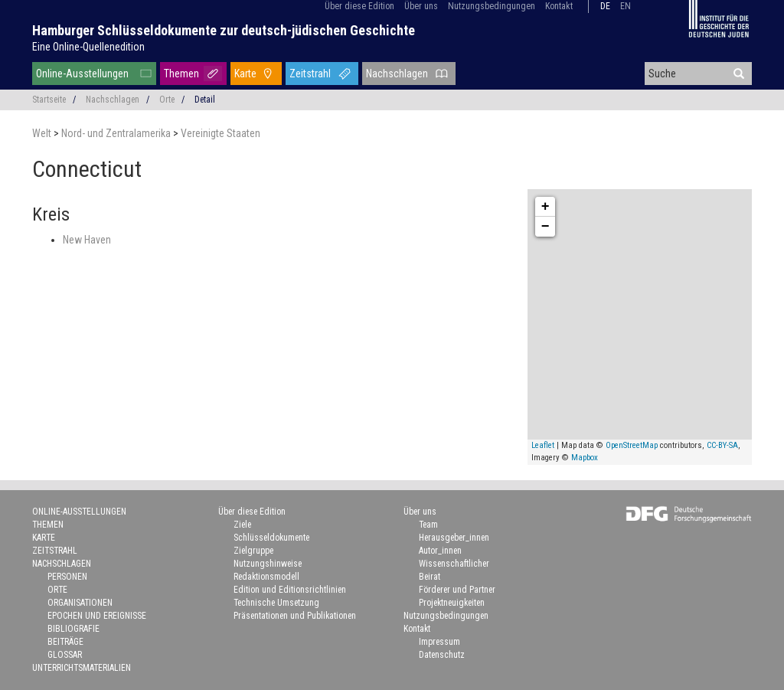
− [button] (546, 227)
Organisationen (80, 603)
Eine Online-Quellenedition (88, 47)
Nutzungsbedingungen (492, 6)
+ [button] (546, 207)
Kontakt (559, 6)
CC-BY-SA (722, 445)
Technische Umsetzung (276, 603)
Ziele (242, 525)
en (626, 6)
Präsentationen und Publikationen (295, 616)
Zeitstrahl (310, 74)
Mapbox (585, 458)
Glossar (65, 655)
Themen (181, 74)
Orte (167, 100)
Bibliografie (73, 629)
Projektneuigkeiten (452, 603)
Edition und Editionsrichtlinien (290, 590)
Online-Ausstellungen (82, 74)
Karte (245, 74)
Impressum (439, 642)
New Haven (87, 240)
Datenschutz (442, 655)
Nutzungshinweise (268, 564)
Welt (43, 133)
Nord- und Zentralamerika (117, 133)
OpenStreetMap (632, 445)
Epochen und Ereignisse (97, 616)
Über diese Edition (359, 6)
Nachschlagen (397, 74)
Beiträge (65, 642)
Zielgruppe (253, 551)
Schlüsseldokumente (271, 538)
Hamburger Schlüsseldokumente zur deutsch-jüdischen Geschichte (224, 30)
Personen (67, 577)
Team (428, 525)
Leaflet (543, 445)
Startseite (49, 100)
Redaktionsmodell (266, 577)
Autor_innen (440, 551)
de (605, 6)
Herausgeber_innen (454, 538)
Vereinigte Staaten (220, 133)
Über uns (421, 6)
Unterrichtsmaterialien (82, 668)
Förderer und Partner (457, 590)
